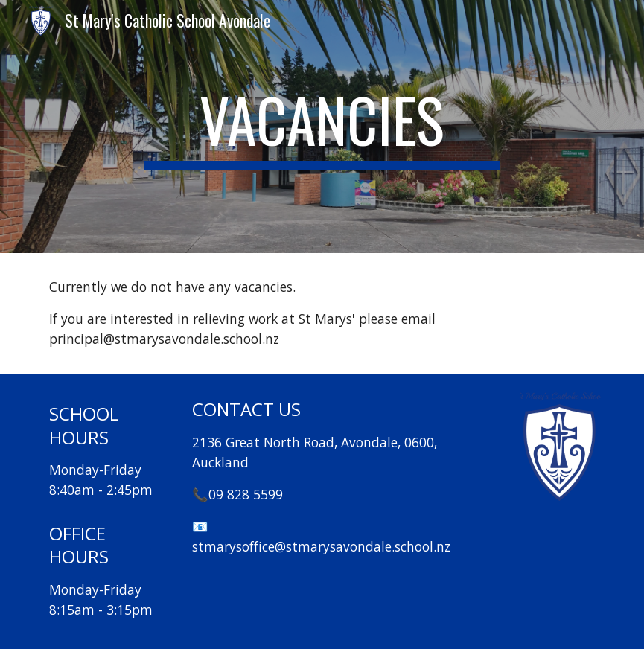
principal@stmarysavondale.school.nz (164, 339)
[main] (322, 127)
